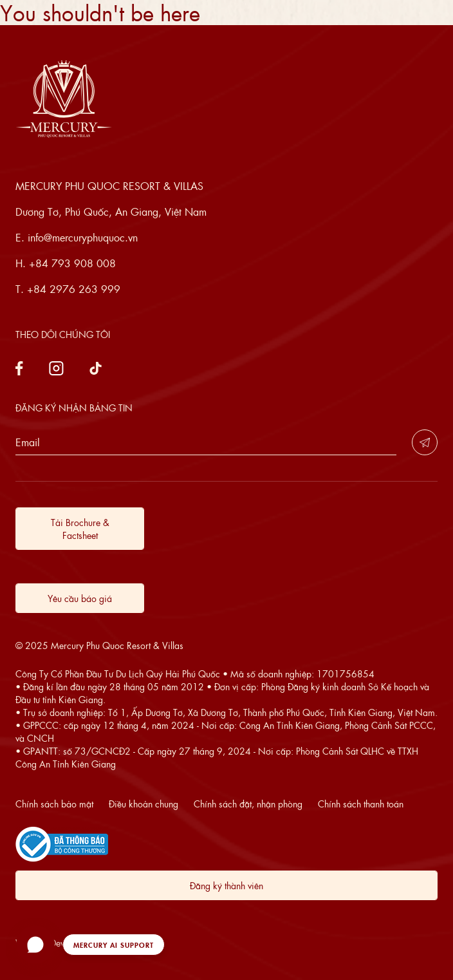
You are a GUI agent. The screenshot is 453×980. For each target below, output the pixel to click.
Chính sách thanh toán (361, 804)
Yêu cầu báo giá (80, 598)
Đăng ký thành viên (226, 885)
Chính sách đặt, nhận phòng (248, 804)
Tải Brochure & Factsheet (80, 529)
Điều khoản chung (143, 804)
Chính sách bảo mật (54, 804)
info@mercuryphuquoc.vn (83, 237)
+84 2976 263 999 (74, 289)
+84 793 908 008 (72, 263)
